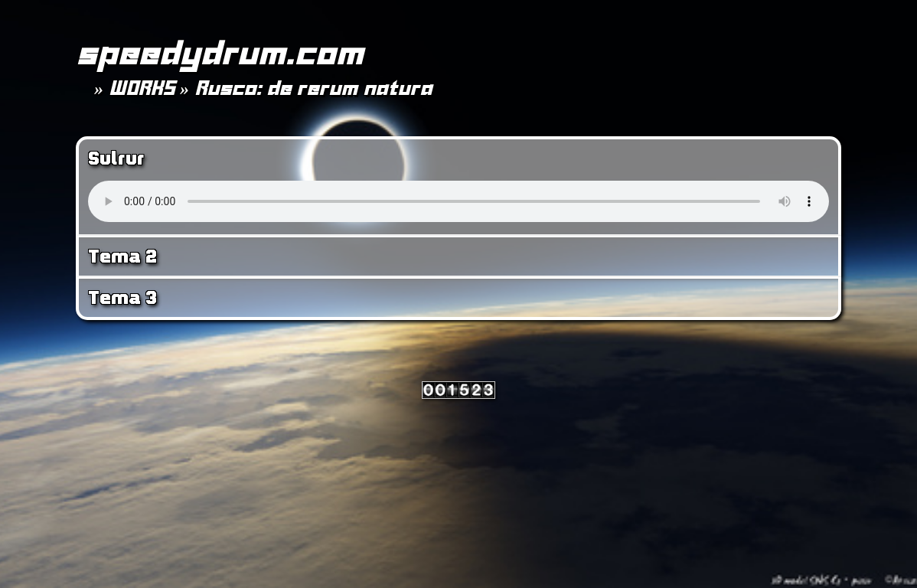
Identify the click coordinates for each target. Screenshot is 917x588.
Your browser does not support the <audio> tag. (459, 201)
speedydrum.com (219, 53)
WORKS (142, 88)
